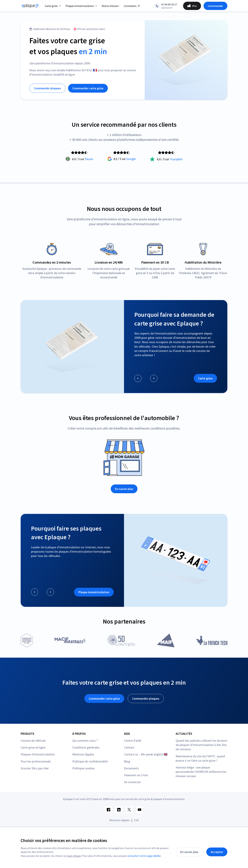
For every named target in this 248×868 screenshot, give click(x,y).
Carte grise (205, 378)
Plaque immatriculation (94, 592)
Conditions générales (86, 747)
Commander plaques (47, 88)
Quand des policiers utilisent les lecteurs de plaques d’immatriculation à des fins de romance (201, 745)
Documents (131, 768)
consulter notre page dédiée (144, 856)
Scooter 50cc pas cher (35, 768)
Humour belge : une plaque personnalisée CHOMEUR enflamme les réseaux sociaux (201, 772)
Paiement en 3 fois (136, 775)
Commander (215, 6)
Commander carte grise (88, 88)
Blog (127, 761)
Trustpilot (176, 159)
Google (131, 159)
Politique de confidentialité (90, 761)
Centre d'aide (133, 741)
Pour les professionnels (36, 761)
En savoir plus (124, 489)
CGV (136, 820)
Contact (129, 747)
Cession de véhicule (33, 741)
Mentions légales (83, 754)
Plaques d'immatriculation (38, 754)
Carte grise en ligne (33, 747)
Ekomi (89, 159)
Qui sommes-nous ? (85, 741)
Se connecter (132, 782)
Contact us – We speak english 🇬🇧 (146, 754)
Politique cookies (84, 768)
